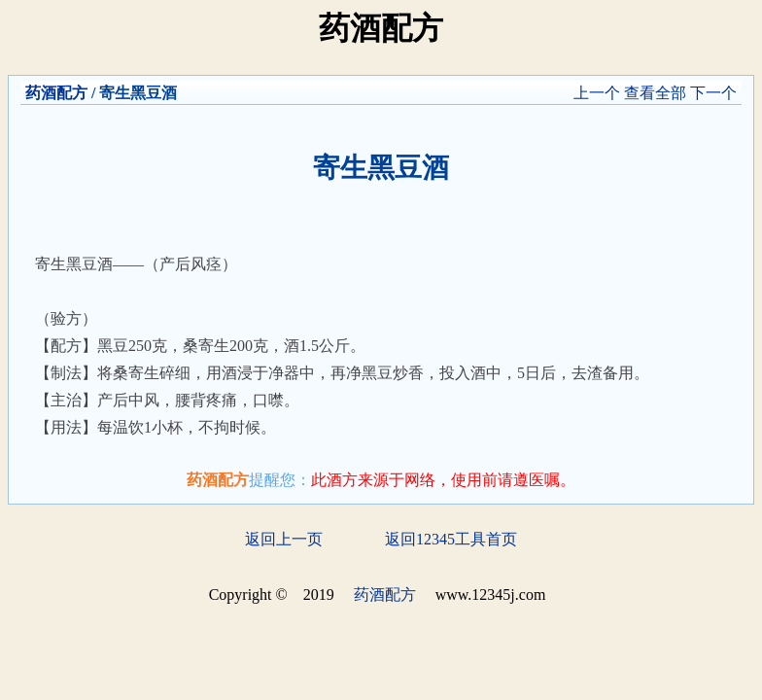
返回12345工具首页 (451, 539)
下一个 (713, 93)
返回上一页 (284, 539)
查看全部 (655, 93)
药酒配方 (56, 93)
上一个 (597, 93)
